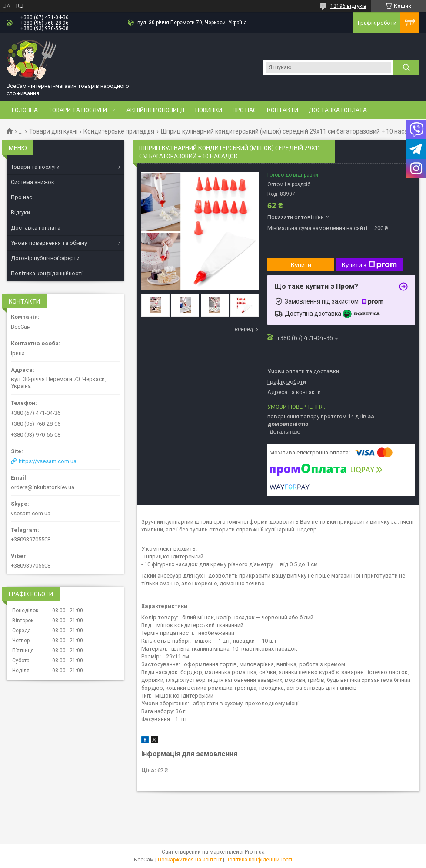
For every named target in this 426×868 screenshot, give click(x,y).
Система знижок (33, 182)
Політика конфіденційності (47, 273)
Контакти (283, 110)
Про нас (245, 110)
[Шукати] (406, 67)
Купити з (369, 265)
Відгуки (20, 212)
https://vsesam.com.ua (48, 461)
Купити (301, 265)
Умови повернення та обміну (49, 243)
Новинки (209, 110)
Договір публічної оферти (45, 258)
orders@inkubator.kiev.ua (43, 487)
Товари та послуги (78, 110)
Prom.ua (255, 852)
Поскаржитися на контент (190, 860)
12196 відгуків (348, 6)
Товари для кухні (53, 131)
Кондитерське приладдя (119, 131)
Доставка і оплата (338, 110)
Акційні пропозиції (156, 110)
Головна (25, 110)
